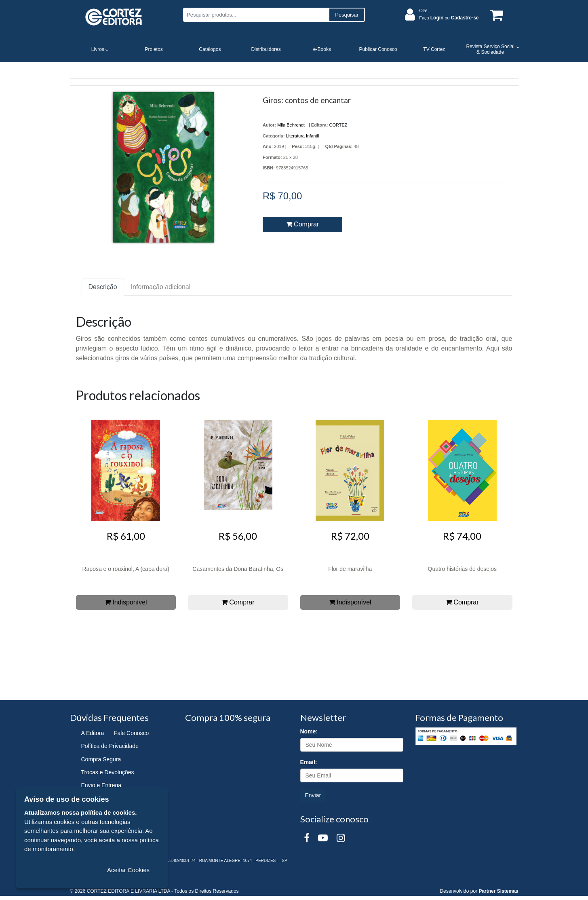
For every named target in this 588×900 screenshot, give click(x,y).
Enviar (313, 795)
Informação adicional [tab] (161, 287)
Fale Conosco (131, 733)
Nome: (309, 731)
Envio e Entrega (101, 785)
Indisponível (126, 602)
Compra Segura (101, 759)
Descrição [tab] (103, 287)
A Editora (93, 733)
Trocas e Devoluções (108, 772)
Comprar (303, 224)
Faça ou (449, 18)
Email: (309, 762)
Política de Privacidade (110, 746)
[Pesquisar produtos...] (256, 15)
